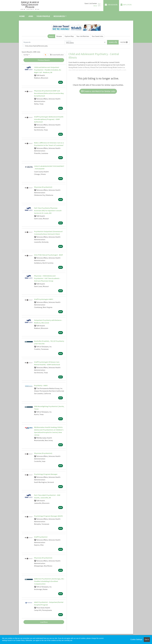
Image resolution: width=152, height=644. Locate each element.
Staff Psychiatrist (41, 537)
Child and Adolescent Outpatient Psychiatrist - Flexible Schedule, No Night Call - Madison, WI (48, 70)
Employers (126, 5)
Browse (59, 36)
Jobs (31, 16)
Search (51, 36)
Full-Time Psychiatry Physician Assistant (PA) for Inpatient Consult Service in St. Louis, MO (48, 211)
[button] (124, 42)
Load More (44, 622)
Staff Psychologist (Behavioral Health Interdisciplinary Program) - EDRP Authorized (49, 119)
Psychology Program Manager (46, 474)
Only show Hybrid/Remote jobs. (37, 46)
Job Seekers (111, 5)
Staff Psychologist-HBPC (44, 299)
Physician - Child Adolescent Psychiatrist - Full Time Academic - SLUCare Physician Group (47, 278)
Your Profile (43, 16)
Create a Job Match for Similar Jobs (98, 91)
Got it (147, 640)
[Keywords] (44, 42)
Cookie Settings (136, 640)
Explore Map (69, 36)
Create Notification (57, 55)
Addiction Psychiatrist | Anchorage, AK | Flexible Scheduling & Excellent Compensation (49, 581)
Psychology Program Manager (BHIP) (48, 516)
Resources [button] (59, 16)
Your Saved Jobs (97, 36)
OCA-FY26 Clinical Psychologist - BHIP (49, 255)
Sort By (26, 55)
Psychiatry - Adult (41, 385)
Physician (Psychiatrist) (43, 187)
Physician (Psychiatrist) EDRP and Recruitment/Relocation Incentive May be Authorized (49, 93)
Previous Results (44, 60)
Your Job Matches (83, 36)
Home (22, 16)
